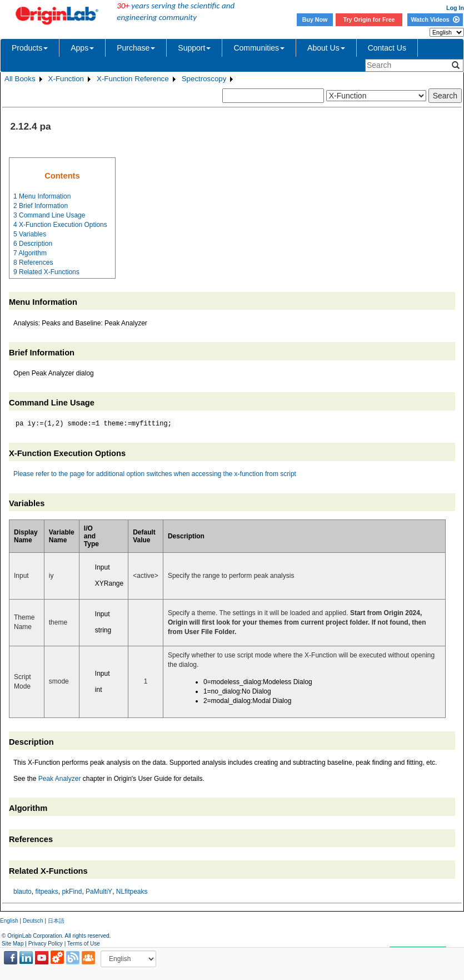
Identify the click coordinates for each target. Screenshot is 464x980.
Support (194, 48)
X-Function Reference (133, 79)
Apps (82, 48)
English (9, 921)
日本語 (56, 921)
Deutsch (33, 921)
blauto (23, 892)
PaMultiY (99, 892)
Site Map (13, 944)
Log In (455, 8)
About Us (326, 48)
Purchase (136, 48)
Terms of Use (84, 944)
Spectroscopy (204, 79)
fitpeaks (46, 892)
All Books (20, 79)
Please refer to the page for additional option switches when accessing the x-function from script (155, 474)
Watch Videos (435, 19)
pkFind (72, 892)
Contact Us (387, 48)
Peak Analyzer (60, 779)
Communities (259, 48)
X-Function (66, 79)
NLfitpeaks (132, 892)
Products (30, 48)
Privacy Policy (46, 944)
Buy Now (315, 19)
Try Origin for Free (369, 19)
